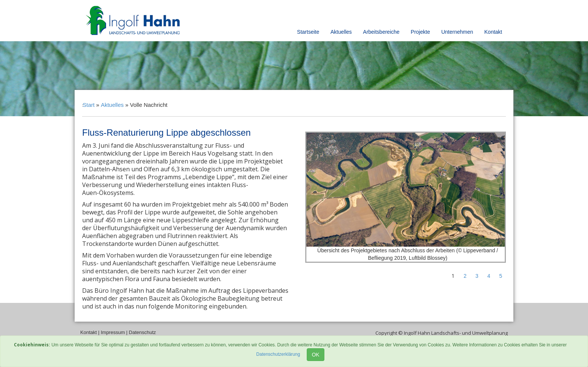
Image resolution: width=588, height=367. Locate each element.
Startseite (308, 32)
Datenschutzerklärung (278, 354)
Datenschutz (142, 332)
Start (89, 105)
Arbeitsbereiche (381, 32)
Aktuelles (341, 32)
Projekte (420, 32)
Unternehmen (457, 32)
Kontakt (493, 32)
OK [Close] (315, 355)
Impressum (113, 332)
